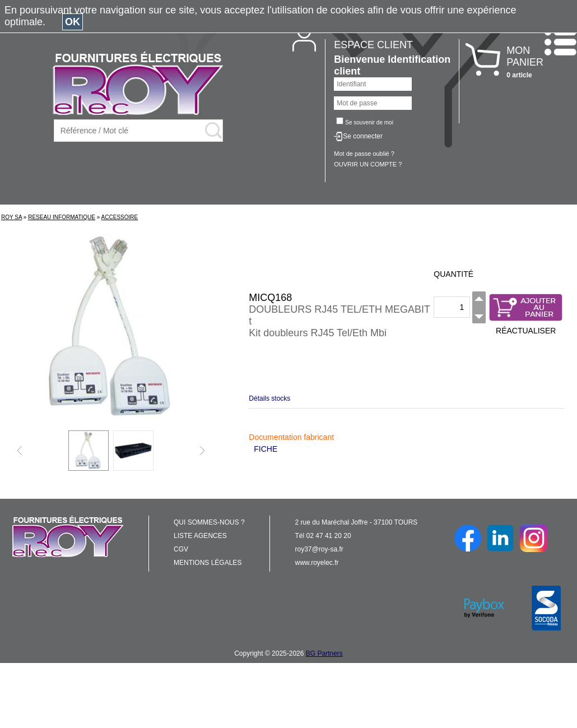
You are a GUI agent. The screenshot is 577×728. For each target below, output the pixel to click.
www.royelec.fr (317, 563)
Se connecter (363, 136)
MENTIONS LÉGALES (208, 563)
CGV (181, 549)
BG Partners (324, 653)
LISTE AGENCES (200, 536)
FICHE (266, 449)
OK (73, 22)
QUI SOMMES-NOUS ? (209, 522)
